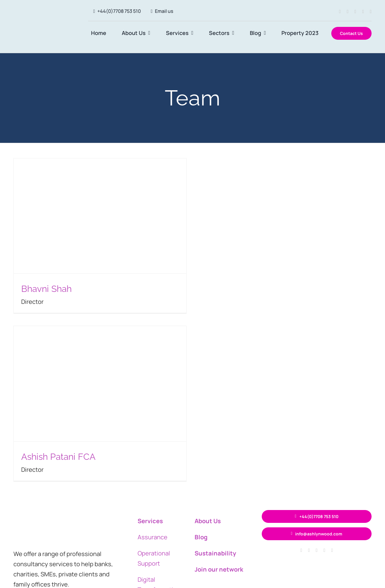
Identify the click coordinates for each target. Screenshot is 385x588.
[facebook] (340, 12)
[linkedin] (363, 12)
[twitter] (355, 12)
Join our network (219, 569)
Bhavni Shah (46, 289)
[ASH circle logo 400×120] (44, 20)
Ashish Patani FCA (58, 457)
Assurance (153, 537)
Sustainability (215, 553)
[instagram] (348, 12)
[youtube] (371, 12)
